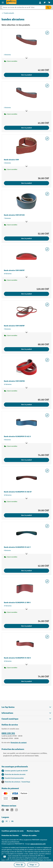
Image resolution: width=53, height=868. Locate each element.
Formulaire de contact (19, 743)
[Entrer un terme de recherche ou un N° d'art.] (24, 7)
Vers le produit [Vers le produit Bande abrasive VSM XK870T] (26, 294)
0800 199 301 (8, 733)
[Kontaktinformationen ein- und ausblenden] (5, 857)
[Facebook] (3, 810)
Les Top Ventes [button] (26, 707)
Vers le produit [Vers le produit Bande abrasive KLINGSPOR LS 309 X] (26, 626)
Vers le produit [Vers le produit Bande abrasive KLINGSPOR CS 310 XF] (26, 515)
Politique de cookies (29, 835)
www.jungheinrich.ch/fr (38, 844)
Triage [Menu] (33, 865)
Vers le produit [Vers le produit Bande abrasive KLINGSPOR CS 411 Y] (26, 571)
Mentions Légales (33, 831)
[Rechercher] (48, 7)
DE (7, 821)
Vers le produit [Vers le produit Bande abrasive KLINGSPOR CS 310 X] (26, 681)
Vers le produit (26, 75)
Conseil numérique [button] (26, 719)
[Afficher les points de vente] (26, 58)
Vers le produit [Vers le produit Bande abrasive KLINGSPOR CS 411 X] (26, 460)
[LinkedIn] (12, 810)
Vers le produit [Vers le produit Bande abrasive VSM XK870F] (26, 349)
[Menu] (3, 2)
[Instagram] (16, 810)
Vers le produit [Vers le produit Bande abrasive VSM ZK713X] (26, 239)
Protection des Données (10, 835)
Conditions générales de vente (13, 831)
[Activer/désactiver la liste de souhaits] (47, 33)
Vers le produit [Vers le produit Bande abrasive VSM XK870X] (26, 405)
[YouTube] (7, 810)
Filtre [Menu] (20, 865)
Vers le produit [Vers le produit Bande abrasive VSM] (26, 183)
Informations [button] (26, 713)
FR (12, 821)
